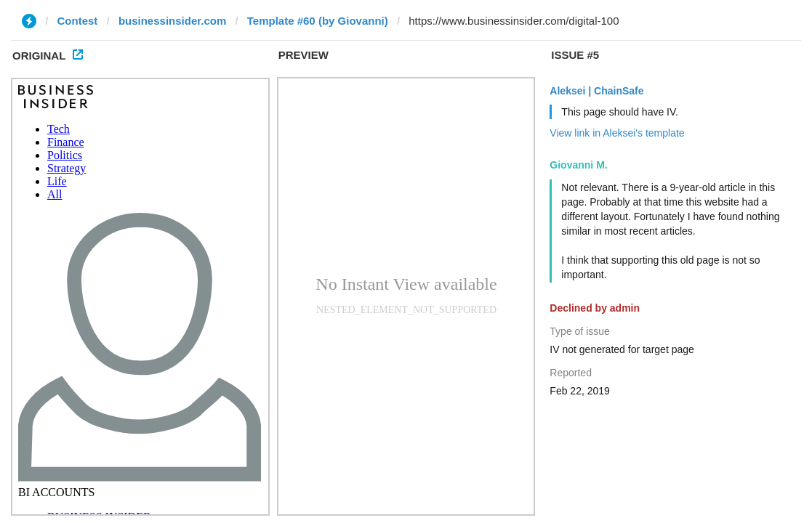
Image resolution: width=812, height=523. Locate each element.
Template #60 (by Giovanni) (318, 21)
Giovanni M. (578, 165)
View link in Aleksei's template (617, 133)
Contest (78, 21)
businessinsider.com (172, 21)
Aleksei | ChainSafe (596, 91)
